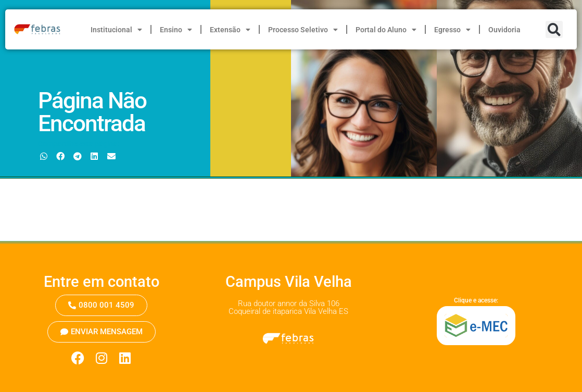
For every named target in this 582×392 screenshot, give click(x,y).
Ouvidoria (504, 30)
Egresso (452, 30)
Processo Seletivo (303, 30)
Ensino (176, 30)
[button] (554, 29)
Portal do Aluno (386, 30)
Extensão (230, 30)
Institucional (116, 30)
